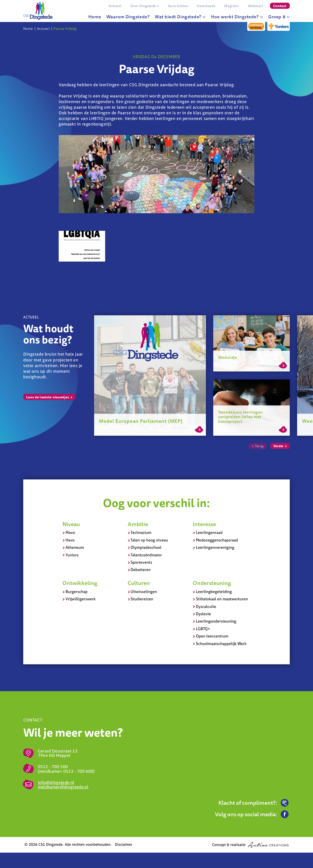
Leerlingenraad (209, 532)
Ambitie (138, 524)
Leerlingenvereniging (215, 547)
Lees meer (199, 429)
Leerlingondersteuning (216, 621)
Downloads (206, 6)
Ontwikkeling (80, 583)
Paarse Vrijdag (65, 29)
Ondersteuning (212, 583)
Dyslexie (203, 614)
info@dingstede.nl (56, 782)
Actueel (115, 6)
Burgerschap (77, 592)
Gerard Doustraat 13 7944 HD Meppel (58, 753)
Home (95, 17)
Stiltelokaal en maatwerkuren (222, 599)
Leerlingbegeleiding (214, 592)
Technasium (141, 532)
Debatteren (141, 570)
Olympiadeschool (146, 547)
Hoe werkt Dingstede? (237, 17)
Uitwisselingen (144, 592)
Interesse (204, 524)
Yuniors (72, 555)
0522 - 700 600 (78, 771)
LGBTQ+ (203, 629)
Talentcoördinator (146, 555)
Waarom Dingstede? (128, 17)
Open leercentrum (212, 636)
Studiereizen (142, 599)
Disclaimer (124, 845)
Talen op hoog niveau (149, 540)
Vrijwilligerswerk (81, 599)
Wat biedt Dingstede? (180, 17)
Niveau (71, 524)
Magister (232, 6)
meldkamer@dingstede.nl (63, 787)
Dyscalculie (206, 606)
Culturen (139, 583)
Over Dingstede (145, 6)
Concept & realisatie (250, 845)
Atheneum (75, 547)
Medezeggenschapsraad (217, 540)
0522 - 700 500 (53, 767)
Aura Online (178, 6)
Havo (70, 540)
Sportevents (141, 562)
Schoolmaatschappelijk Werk (221, 644)
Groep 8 (279, 17)
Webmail (255, 6)
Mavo (70, 532)
